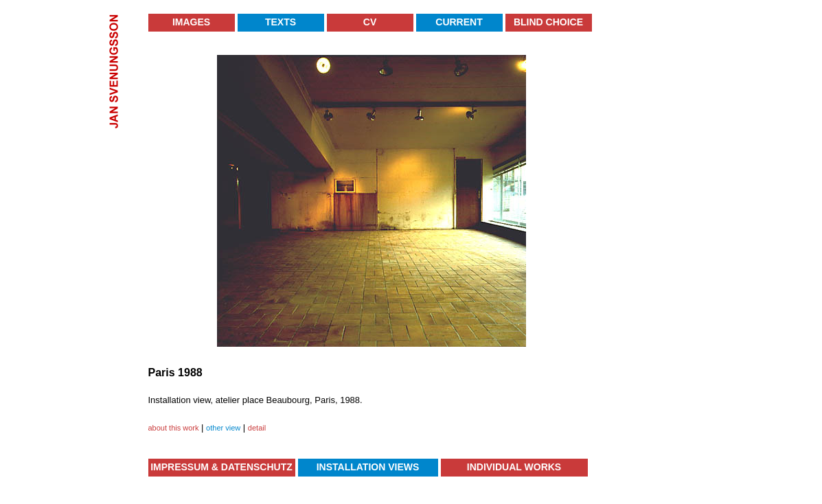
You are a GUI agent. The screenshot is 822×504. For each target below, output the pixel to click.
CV (370, 22)
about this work (174, 428)
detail (257, 428)
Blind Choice (548, 22)
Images (191, 22)
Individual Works (514, 467)
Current (459, 22)
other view (223, 428)
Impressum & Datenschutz (221, 467)
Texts (281, 22)
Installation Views (368, 467)
